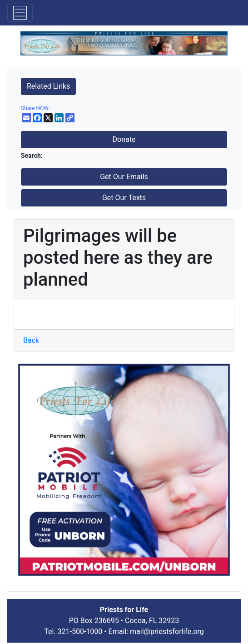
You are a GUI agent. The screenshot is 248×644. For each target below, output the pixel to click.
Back (31, 340)
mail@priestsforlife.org (167, 631)
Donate (124, 139)
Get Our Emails (124, 177)
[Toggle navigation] (20, 13)
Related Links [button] (48, 86)
